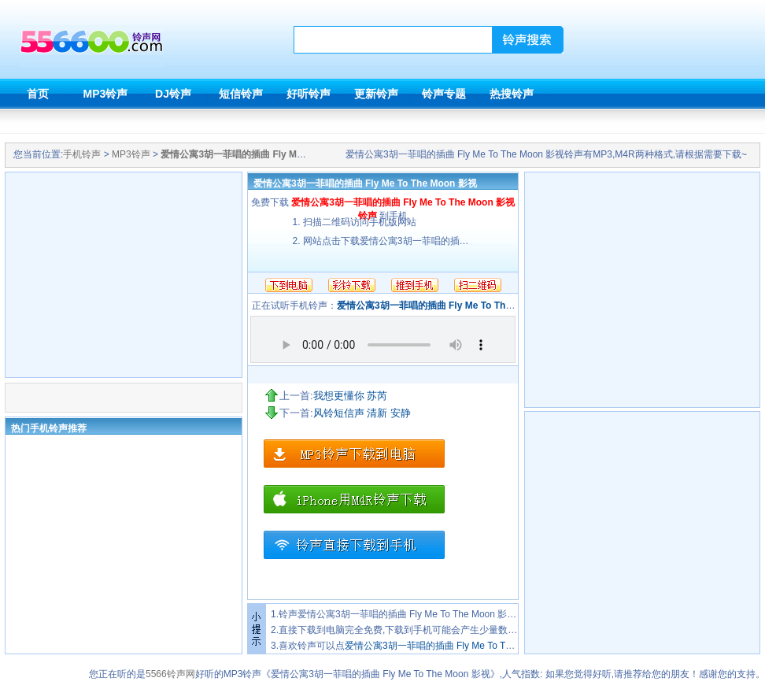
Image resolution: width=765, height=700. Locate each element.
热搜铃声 (512, 94)
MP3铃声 (106, 94)
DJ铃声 (173, 94)
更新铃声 (376, 94)
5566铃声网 (170, 674)
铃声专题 (444, 94)
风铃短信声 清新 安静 (362, 413)
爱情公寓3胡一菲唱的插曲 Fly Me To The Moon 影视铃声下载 (473, 646)
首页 (38, 94)
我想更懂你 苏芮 (351, 396)
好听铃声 (309, 94)
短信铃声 (241, 94)
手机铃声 (82, 154)
